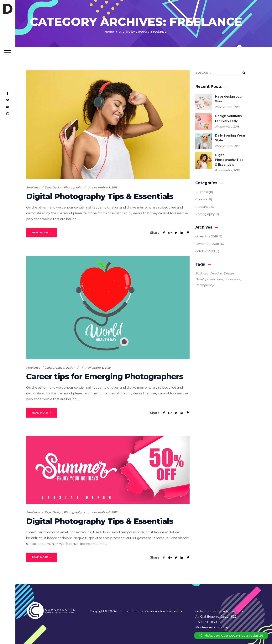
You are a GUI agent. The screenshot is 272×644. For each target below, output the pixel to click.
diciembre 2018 (207, 236)
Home (109, 32)
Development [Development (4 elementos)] (205, 279)
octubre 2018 (205, 251)
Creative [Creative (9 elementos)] (216, 273)
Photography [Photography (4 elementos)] (205, 285)
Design (57, 187)
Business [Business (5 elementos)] (202, 273)
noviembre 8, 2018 (105, 187)
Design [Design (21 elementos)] (229, 273)
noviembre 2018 (207, 244)
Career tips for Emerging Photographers (105, 376)
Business (202, 192)
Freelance (33, 187)
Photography (73, 187)
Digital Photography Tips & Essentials (100, 196)
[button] (231, 636)
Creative (58, 368)
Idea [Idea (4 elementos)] (220, 279)
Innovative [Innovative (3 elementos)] (233, 279)
